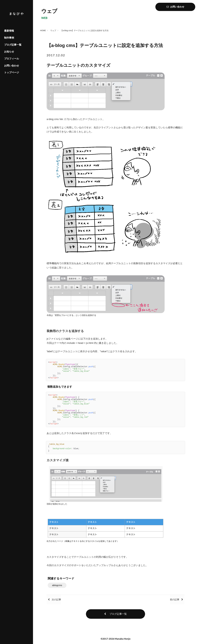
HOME (44, 30)
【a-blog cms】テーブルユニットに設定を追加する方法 (86, 30)
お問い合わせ (12, 66)
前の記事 (174, 601)
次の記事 (57, 601)
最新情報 (9, 31)
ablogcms (60, 587)
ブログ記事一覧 (13, 45)
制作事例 (9, 38)
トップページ (12, 73)
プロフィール (12, 59)
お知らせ (9, 52)
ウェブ (54, 30)
